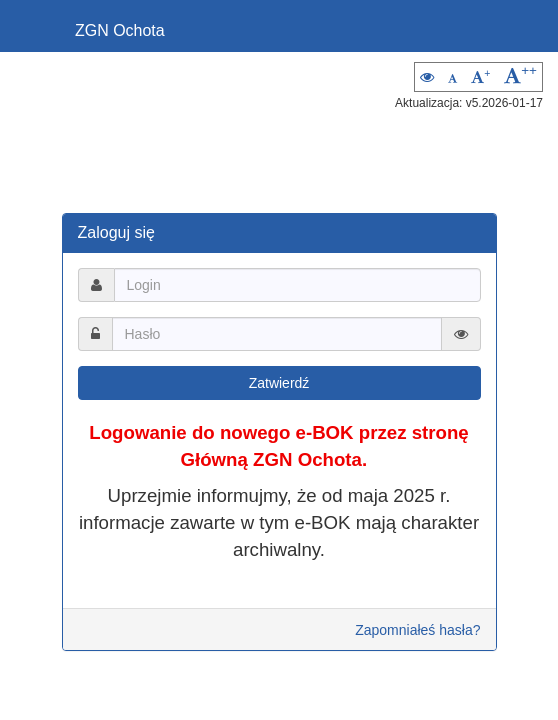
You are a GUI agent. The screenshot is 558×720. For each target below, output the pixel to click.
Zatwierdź (279, 383)
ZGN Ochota (120, 30)
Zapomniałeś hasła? (417, 630)
